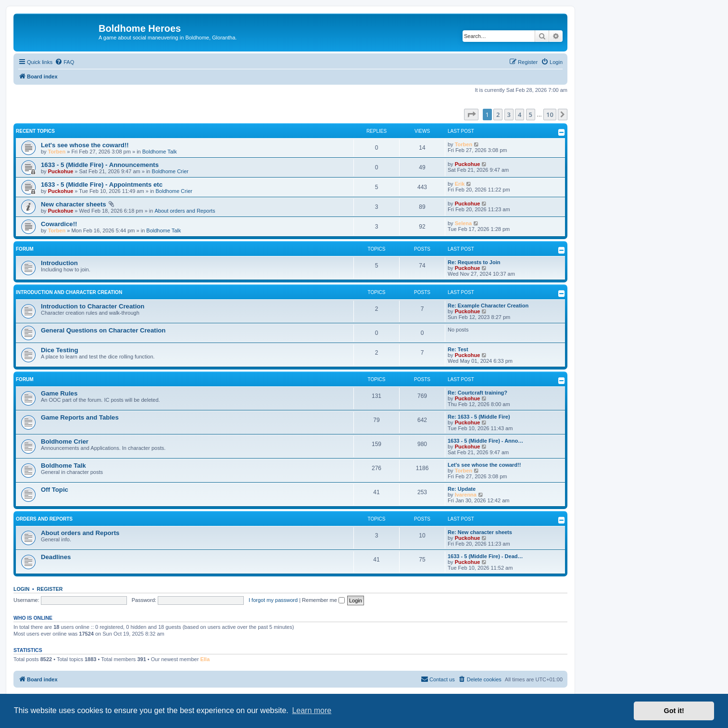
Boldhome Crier (170, 171)
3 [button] (509, 115)
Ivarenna (466, 495)
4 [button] (520, 115)
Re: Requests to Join (474, 262)
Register (50, 589)
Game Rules (59, 393)
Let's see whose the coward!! (85, 145)
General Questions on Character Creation (103, 330)
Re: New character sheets (480, 532)
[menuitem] (64, 62)
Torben (57, 152)
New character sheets (74, 204)
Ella (205, 659)
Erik (460, 184)
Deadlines (56, 557)
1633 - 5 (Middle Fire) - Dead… (485, 556)
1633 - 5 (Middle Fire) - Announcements (100, 165)
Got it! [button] (674, 711)
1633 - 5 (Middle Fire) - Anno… (485, 441)
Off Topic (55, 490)
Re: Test (458, 349)
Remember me (323, 600)
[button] (471, 115)
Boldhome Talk (160, 152)
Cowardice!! (59, 224)
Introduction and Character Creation (69, 292)
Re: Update (462, 489)
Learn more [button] (312, 710)
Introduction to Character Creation (93, 306)
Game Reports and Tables (80, 417)
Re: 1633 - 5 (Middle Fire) (479, 417)
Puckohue (61, 171)
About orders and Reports (185, 211)
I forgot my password (273, 600)
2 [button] (498, 115)
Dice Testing (59, 350)
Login (21, 589)
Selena (463, 223)
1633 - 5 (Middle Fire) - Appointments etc (102, 185)
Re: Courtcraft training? (477, 393)
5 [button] (531, 115)
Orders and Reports (44, 519)
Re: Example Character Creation (488, 306)
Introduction (59, 263)
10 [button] (550, 115)
